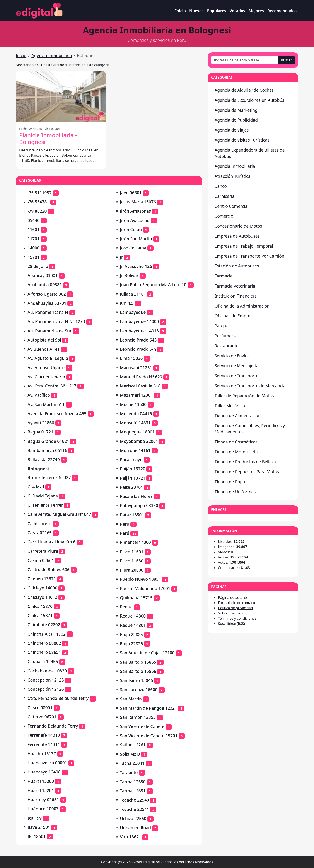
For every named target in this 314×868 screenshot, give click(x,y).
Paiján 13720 (133, 469)
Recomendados (282, 11)
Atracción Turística (233, 176)
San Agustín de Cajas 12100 (147, 653)
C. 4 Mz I (36, 487)
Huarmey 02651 (43, 799)
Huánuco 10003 (43, 809)
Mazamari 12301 (136, 395)
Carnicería (224, 196)
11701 (33, 239)
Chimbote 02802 (44, 625)
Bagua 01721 (40, 432)
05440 (33, 220)
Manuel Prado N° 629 (141, 377)
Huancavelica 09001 (47, 763)
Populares (217, 11)
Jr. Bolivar (129, 275)
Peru (125, 524)
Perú (125, 533)
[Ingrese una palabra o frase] (245, 60)
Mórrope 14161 (135, 450)
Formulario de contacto (237, 603)
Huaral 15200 (41, 781)
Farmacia (224, 276)
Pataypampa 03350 (139, 505)
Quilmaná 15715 (136, 598)
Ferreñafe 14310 (44, 735)
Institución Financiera (236, 296)
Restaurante (226, 346)
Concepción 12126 (46, 689)
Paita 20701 (131, 487)
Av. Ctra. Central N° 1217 (52, 386)
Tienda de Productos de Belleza (245, 462)
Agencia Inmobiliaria (52, 55)
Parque (222, 326)
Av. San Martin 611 (46, 404)
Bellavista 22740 (44, 459)
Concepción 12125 (46, 680)
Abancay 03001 (43, 275)
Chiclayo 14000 (42, 588)
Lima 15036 (131, 358)
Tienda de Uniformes (235, 492)
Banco (221, 186)
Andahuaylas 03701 (47, 303)
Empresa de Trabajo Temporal (244, 246)
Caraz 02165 (40, 533)
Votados (237, 11)
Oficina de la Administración (242, 306)
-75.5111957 (39, 193)
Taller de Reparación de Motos (244, 396)
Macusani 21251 (136, 368)
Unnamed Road (135, 828)
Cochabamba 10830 (47, 671)
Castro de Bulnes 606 (48, 569)
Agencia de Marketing (236, 110)
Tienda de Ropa (230, 482)
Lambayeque (133, 312)
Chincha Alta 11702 (47, 634)
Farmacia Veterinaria (235, 286)
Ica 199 (35, 818)
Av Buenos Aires (44, 349)
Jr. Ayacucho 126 (136, 266)
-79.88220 (37, 211)
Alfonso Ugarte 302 (47, 294)
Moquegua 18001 (137, 432)
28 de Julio (38, 266)
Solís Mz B (130, 754)
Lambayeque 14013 (139, 331)
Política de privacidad (235, 608)
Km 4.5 (127, 303)
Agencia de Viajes (232, 130)
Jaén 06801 (131, 193)
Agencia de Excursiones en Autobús (249, 100)
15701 (33, 257)
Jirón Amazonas (135, 211)
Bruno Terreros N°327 (49, 477)
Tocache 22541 (135, 809)
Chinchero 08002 (44, 643)
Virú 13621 (131, 837)
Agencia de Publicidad (236, 120)
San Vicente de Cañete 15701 (149, 736)
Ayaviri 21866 (41, 423)
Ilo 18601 (37, 836)
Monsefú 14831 (135, 423)
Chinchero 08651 (44, 652)
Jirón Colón (131, 229)
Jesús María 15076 (138, 202)
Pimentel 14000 (135, 542)
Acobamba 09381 (45, 285)
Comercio (224, 216)
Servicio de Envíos (232, 356)
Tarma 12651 (133, 791)
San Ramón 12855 (138, 717)
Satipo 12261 (133, 745)
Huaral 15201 (41, 790)
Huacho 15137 (42, 754)
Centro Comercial (232, 206)
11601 (33, 229)
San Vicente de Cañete (142, 726)
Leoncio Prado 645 (138, 340)
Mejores (256, 11)
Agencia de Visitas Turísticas (242, 140)
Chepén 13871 (42, 579)
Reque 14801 (133, 625)
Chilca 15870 (40, 606)
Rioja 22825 (131, 634)
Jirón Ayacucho (135, 220)
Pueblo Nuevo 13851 (140, 579)
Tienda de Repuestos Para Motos (247, 472)
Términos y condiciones (237, 618)
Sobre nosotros (230, 613)
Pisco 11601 (132, 552)
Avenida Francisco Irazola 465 (57, 414)
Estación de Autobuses (237, 266)
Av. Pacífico (39, 395)
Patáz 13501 (132, 515)
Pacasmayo (131, 459)
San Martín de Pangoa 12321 (148, 708)
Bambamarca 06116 (47, 450)
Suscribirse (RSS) (231, 624)
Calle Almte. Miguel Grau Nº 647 (59, 514)
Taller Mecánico (230, 406)
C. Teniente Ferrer (45, 505)
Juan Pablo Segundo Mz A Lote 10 (153, 285)
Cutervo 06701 (42, 717)
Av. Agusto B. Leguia (48, 358)
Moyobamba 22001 (139, 441)
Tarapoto (129, 772)
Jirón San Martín (136, 239)
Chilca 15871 (40, 615)
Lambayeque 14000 (139, 321)
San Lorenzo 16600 (139, 689)
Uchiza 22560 (133, 818)
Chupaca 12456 (43, 661)
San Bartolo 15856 (138, 671)
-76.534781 (38, 202)
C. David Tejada (43, 496)
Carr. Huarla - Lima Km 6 (51, 542)
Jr (121, 257)
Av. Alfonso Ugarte (46, 368)
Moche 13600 (133, 404)
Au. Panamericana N (48, 312)
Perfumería (226, 336)
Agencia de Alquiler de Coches (244, 90)
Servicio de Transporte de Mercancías (251, 386)
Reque (126, 607)
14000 (33, 248)
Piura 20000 (132, 570)
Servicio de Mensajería (237, 366)
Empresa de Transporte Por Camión (249, 256)
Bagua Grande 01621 (48, 441)
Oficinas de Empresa (235, 316)
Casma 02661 (41, 560)
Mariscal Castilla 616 (140, 386)
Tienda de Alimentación (238, 415)
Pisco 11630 (132, 561)
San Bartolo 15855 (138, 662)
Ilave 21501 (39, 827)
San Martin (131, 699)
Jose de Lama (133, 248)
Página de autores (233, 597)
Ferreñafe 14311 (44, 744)
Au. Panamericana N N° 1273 (56, 321)
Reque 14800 (133, 616)
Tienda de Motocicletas (237, 452)
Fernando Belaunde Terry (53, 726)
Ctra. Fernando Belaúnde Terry (58, 698)
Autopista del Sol (44, 340)
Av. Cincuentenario (46, 377)
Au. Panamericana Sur (49, 331)
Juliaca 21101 (133, 294)
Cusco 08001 (40, 708)
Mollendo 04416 (136, 414)
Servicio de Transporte (236, 376)
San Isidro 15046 (136, 680)
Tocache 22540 (135, 800)
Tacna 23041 (132, 763)
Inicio (180, 11)
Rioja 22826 (131, 644)
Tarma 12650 (133, 782)
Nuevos (196, 11)
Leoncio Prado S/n (138, 349)
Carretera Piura (43, 551)
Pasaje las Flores (136, 496)
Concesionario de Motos (238, 226)
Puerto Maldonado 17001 (145, 588)
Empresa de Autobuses (237, 236)
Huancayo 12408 (44, 772)
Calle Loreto (39, 524)
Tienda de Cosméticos (236, 442)
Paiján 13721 (133, 478)
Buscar (286, 60)
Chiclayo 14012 (42, 597)
